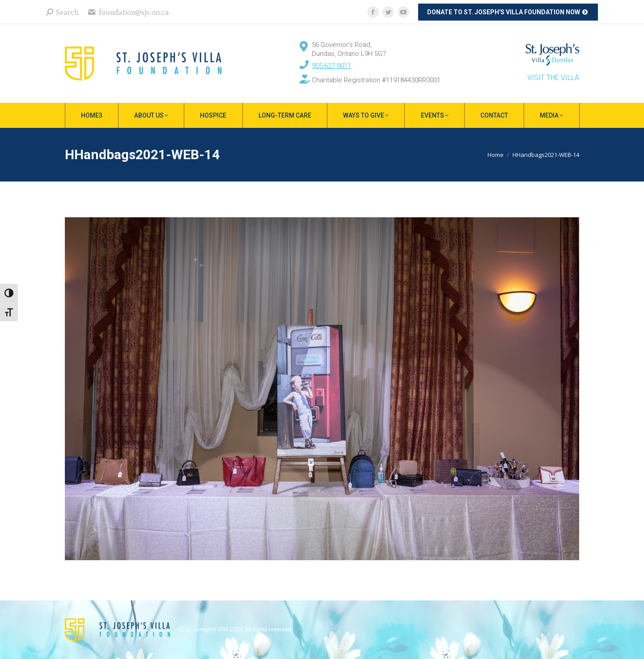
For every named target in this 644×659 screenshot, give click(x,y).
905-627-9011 (331, 66)
